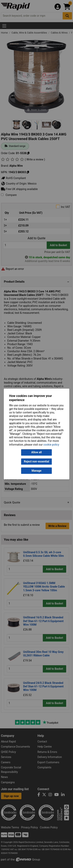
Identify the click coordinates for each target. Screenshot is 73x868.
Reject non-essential (36, 461)
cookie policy (51, 445)
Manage (36, 471)
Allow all (36, 452)
